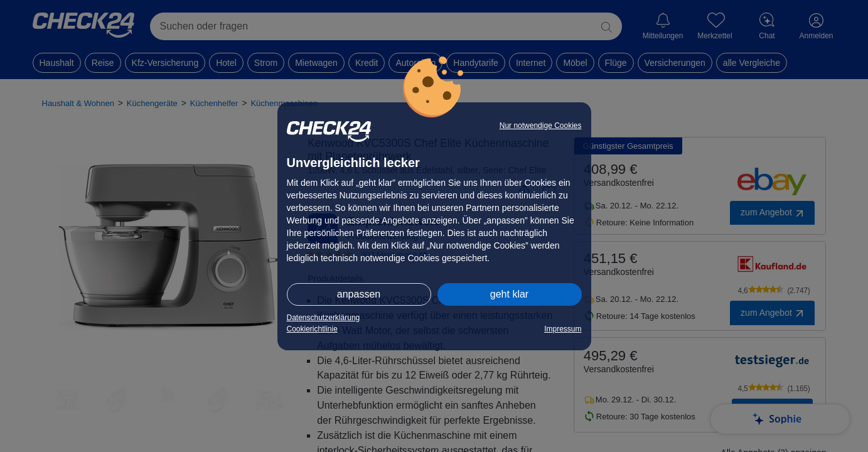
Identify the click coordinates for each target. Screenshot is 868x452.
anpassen (359, 294)
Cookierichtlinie (312, 329)
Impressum (563, 329)
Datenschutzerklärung (324, 318)
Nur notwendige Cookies (541, 126)
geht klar (509, 294)
